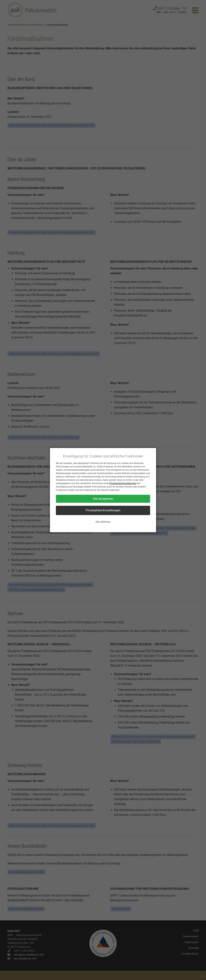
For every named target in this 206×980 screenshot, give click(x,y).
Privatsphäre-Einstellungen (123, 483)
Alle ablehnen (103, 522)
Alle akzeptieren (103, 499)
